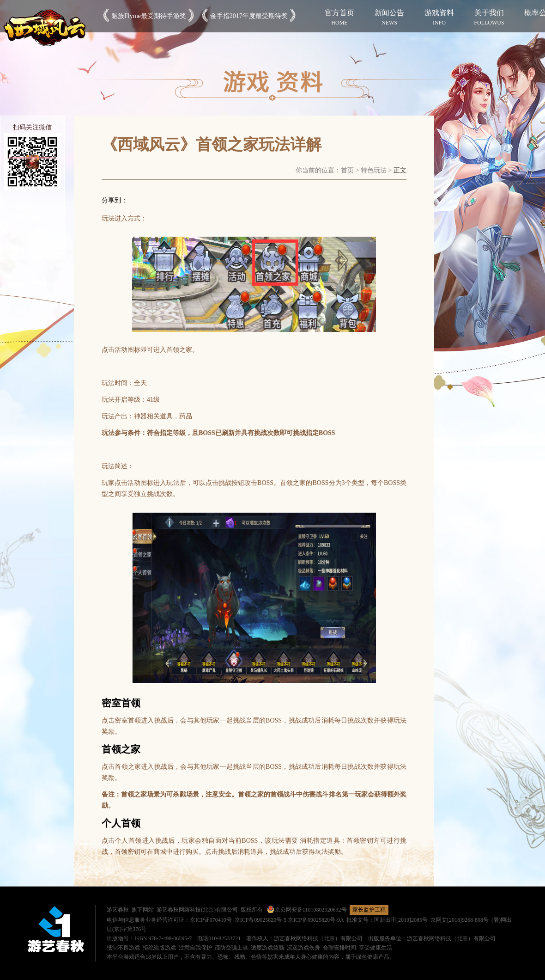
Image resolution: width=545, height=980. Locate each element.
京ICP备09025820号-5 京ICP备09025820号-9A (289, 920)
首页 (347, 170)
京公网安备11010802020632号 (307, 910)
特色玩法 (374, 170)
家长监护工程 (369, 910)
